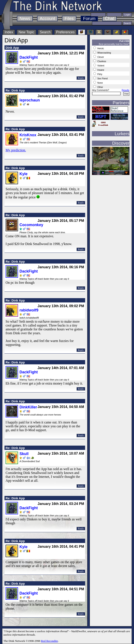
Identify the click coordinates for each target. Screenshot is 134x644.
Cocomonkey (31, 225)
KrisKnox (28, 135)
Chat (109, 18)
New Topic (27, 32)
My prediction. (16, 150)
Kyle (23, 174)
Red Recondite (49, 641)
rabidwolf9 (29, 310)
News (25, 18)
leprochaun (30, 100)
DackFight (29, 57)
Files (69, 18)
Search (45, 32)
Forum (89, 18)
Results (125, 90)
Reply (81, 78)
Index (9, 32)
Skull (24, 454)
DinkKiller (28, 407)
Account (47, 18)
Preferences (65, 32)
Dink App (12, 48)
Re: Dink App (15, 90)
